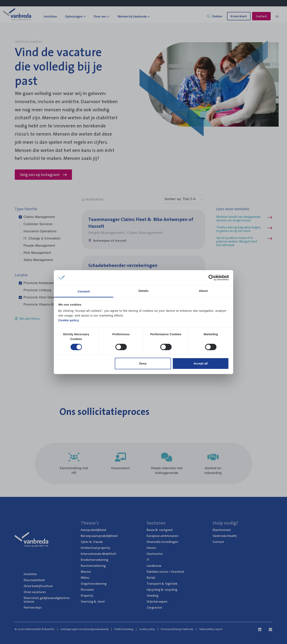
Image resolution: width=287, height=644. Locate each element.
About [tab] (203, 291)
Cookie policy (69, 320)
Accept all (201, 363)
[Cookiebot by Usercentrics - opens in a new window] (211, 278)
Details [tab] (143, 291)
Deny (143, 363)
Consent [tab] (84, 291)
